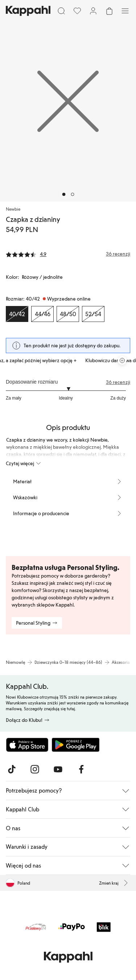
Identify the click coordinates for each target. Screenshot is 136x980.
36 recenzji (118, 382)
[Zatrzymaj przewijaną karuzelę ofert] (122, 360)
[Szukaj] (61, 11)
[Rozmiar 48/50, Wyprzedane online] (68, 314)
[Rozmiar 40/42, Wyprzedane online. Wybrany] (17, 314)
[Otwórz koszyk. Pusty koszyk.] (109, 11)
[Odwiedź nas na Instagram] (35, 769)
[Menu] (125, 11)
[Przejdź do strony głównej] (28, 11)
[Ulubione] (77, 11)
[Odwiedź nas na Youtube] (58, 769)
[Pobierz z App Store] (27, 745)
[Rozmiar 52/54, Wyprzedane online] (93, 314)
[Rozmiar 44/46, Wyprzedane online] (42, 314)
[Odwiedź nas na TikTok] (12, 769)
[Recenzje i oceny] (68, 254)
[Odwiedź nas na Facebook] (81, 769)
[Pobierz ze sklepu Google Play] (75, 745)
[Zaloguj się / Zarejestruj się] (93, 11)
